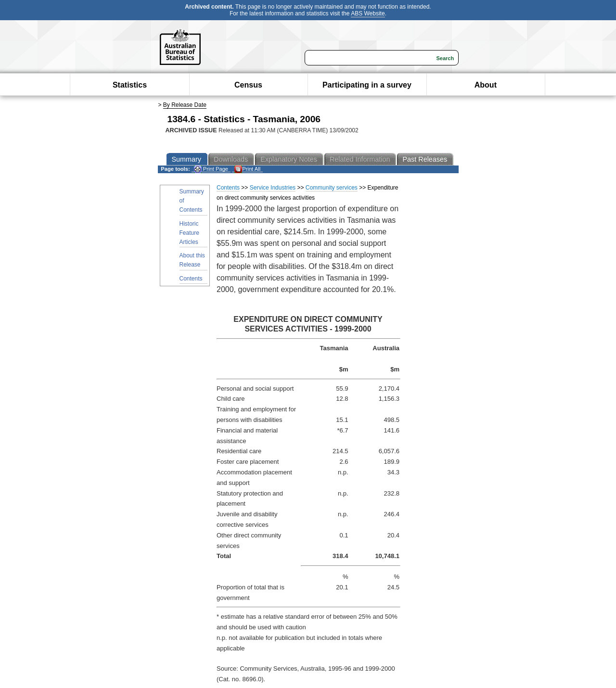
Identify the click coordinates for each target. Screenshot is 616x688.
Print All (247, 169)
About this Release (192, 260)
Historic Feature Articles (189, 233)
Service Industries (273, 188)
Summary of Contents (192, 201)
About (486, 85)
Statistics (130, 85)
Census (248, 85)
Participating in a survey (367, 85)
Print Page (211, 169)
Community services (332, 188)
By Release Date (185, 105)
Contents (191, 279)
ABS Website (368, 13)
